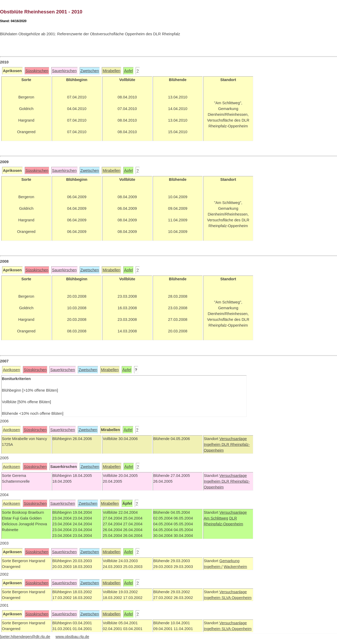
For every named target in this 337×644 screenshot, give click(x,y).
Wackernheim (235, 567)
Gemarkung (229, 561)
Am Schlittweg (216, 518)
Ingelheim (213, 445)
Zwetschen (90, 71)
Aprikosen (11, 370)
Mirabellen (111, 71)
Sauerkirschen (64, 71)
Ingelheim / (213, 567)
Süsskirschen (37, 71)
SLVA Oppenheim (237, 598)
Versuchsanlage (233, 439)
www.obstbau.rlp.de (72, 637)
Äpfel (128, 71)
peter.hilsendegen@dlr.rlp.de (26, 637)
